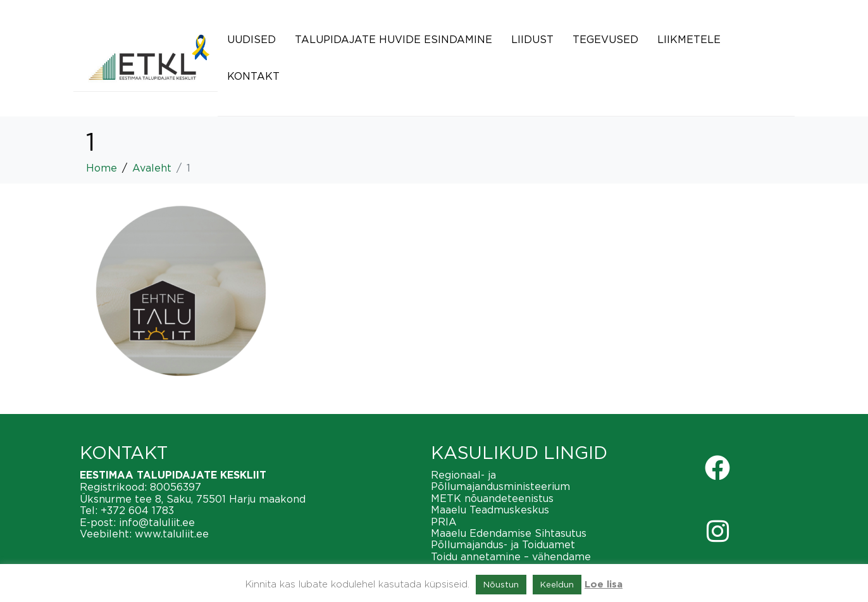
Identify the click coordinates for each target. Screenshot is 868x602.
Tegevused (605, 39)
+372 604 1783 (137, 510)
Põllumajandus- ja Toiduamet (503, 544)
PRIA (444, 522)
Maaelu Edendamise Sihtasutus (509, 533)
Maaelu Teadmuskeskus (490, 510)
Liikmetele (689, 39)
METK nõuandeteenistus (492, 498)
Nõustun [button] (501, 584)
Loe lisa (604, 585)
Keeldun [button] (557, 584)
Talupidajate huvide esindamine (394, 39)
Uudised (251, 39)
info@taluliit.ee (157, 522)
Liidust (532, 39)
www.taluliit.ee (172, 534)
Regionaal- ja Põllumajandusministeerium (500, 480)
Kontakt (253, 76)
